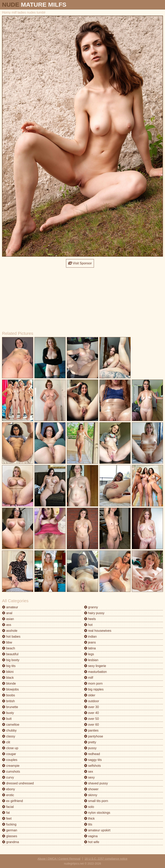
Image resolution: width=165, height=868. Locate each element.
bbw (7, 642)
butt (7, 719)
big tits (9, 666)
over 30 (92, 707)
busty (8, 713)
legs (89, 654)
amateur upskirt (97, 830)
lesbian (91, 660)
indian (90, 637)
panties (91, 730)
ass (7, 625)
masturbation (95, 672)
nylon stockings (97, 813)
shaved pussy (96, 783)
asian (8, 619)
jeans (90, 642)
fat (6, 813)
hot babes (11, 637)
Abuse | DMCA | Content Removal (59, 859)
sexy (89, 777)
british (8, 701)
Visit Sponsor (80, 263)
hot (88, 625)
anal (7, 613)
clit (6, 742)
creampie (11, 766)
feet (7, 819)
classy (9, 736)
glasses (10, 836)
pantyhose (94, 736)
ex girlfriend (12, 801)
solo (89, 807)
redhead (92, 754)
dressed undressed (18, 783)
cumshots (11, 772)
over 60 (92, 725)
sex (89, 772)
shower (91, 789)
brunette (10, 707)
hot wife (92, 842)
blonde (9, 683)
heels (90, 619)
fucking (9, 824)
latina (90, 648)
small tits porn (96, 801)
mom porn (93, 683)
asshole (10, 631)
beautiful (10, 654)
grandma (11, 842)
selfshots (93, 766)
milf (89, 678)
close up (10, 748)
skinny (91, 795)
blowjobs (10, 689)
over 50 (92, 719)
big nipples (94, 689)
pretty (90, 742)
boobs (9, 695)
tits (88, 824)
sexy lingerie (95, 666)
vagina (91, 836)
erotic (8, 795)
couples (10, 760)
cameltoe (11, 725)
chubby (9, 730)
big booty (11, 660)
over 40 (92, 713)
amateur (10, 607)
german (10, 830)
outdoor (92, 701)
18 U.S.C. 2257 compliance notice (106, 859)
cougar (9, 754)
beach (9, 648)
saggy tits (93, 760)
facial (8, 807)
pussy (90, 748)
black (8, 678)
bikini (8, 672)
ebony (9, 789)
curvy (8, 777)
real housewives (98, 631)
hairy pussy (94, 613)
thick (89, 819)
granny (91, 607)
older (90, 695)
